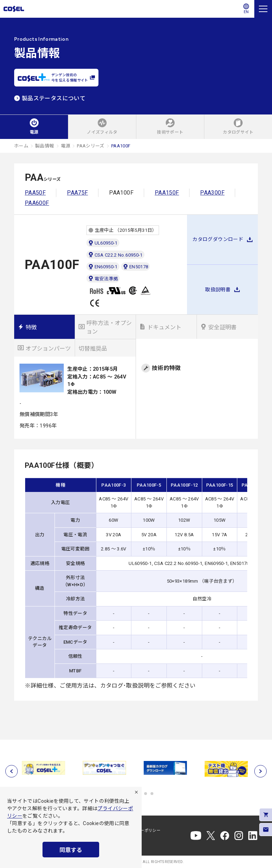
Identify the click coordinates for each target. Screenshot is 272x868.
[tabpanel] (45, 768)
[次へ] (260, 771)
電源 (66, 146)
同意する (71, 850)
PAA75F (77, 193)
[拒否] (136, 792)
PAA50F (35, 193)
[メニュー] (263, 9)
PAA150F (167, 193)
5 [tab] (146, 794)
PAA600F (37, 203)
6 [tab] (152, 794)
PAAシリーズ (91, 146)
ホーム (21, 146)
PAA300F (212, 193)
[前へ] (12, 771)
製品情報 (44, 146)
